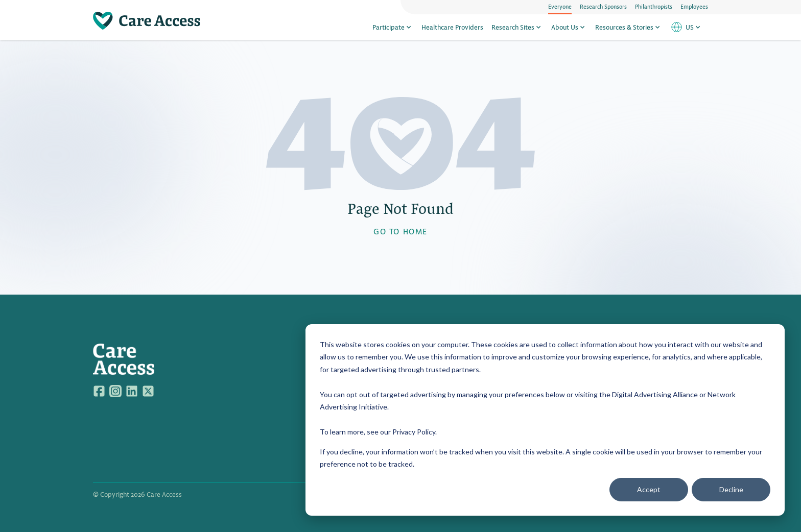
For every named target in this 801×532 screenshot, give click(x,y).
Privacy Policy (414, 432)
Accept (649, 489)
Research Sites (517, 27)
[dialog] (545, 420)
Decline (731, 489)
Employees (694, 6)
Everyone (560, 6)
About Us (569, 27)
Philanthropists (654, 6)
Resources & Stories (629, 27)
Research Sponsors (603, 6)
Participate (393, 27)
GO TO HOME (400, 231)
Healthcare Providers (452, 27)
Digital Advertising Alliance (655, 394)
